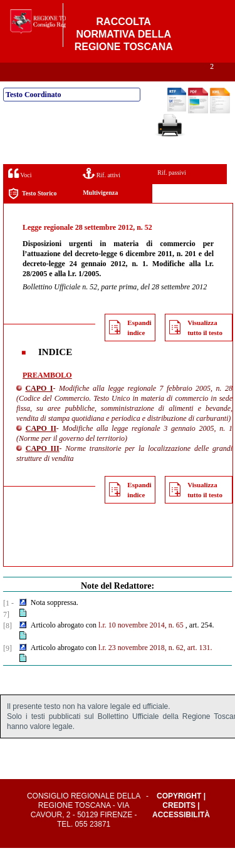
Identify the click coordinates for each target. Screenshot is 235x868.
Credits (179, 825)
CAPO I (39, 408)
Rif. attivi (102, 193)
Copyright (179, 816)
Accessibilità (181, 835)
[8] (8, 646)
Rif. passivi (172, 193)
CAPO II (41, 448)
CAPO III (43, 468)
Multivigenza (100, 213)
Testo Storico (32, 214)
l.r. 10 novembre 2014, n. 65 (141, 645)
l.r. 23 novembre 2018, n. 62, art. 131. (155, 668)
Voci (20, 193)
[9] (8, 668)
